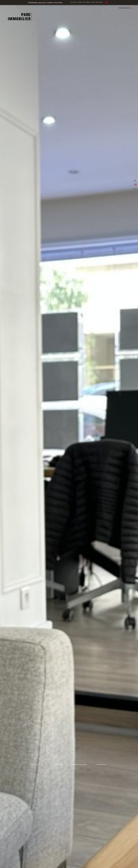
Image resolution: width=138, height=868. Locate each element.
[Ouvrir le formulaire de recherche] (125, 8)
